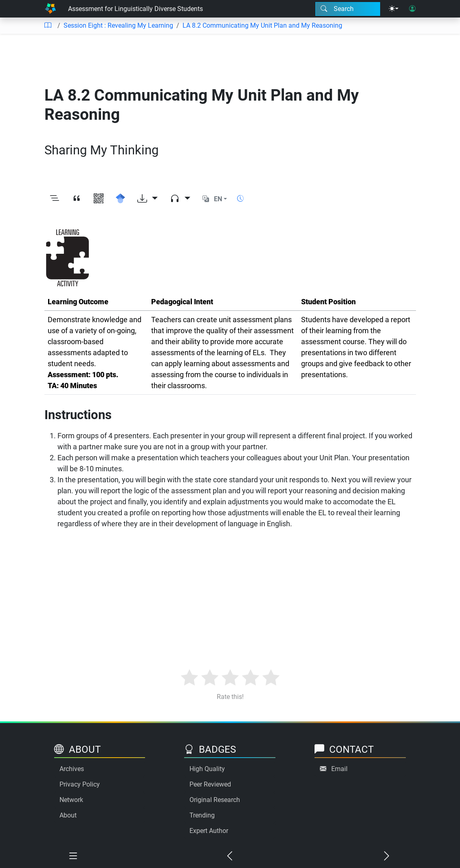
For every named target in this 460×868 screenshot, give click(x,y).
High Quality (207, 769)
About (68, 815)
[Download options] (147, 199)
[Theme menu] (394, 9)
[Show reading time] (240, 199)
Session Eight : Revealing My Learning (118, 25)
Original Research (215, 800)
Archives (72, 769)
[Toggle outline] (55, 199)
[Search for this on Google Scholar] (121, 199)
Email (339, 769)
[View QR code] (99, 199)
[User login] (412, 9)
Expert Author (209, 831)
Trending (202, 815)
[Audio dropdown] (180, 199)
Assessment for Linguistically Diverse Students (135, 9)
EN (218, 199)
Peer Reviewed (210, 784)
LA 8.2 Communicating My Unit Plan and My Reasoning (262, 25)
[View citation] (77, 199)
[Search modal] (348, 9)
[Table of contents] (48, 26)
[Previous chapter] (230, 856)
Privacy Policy (80, 784)
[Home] (51, 9)
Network (71, 800)
